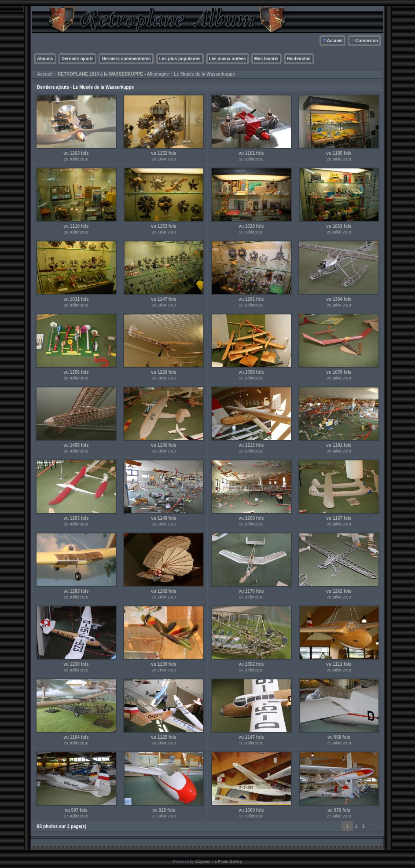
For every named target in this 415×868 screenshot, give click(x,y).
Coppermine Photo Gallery (218, 861)
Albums (45, 59)
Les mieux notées (228, 59)
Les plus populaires (180, 59)
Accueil (335, 41)
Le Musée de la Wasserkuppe (204, 74)
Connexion (367, 41)
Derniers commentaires (126, 59)
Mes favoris (266, 59)
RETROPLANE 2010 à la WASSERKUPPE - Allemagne (113, 74)
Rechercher (299, 59)
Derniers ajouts (78, 59)
